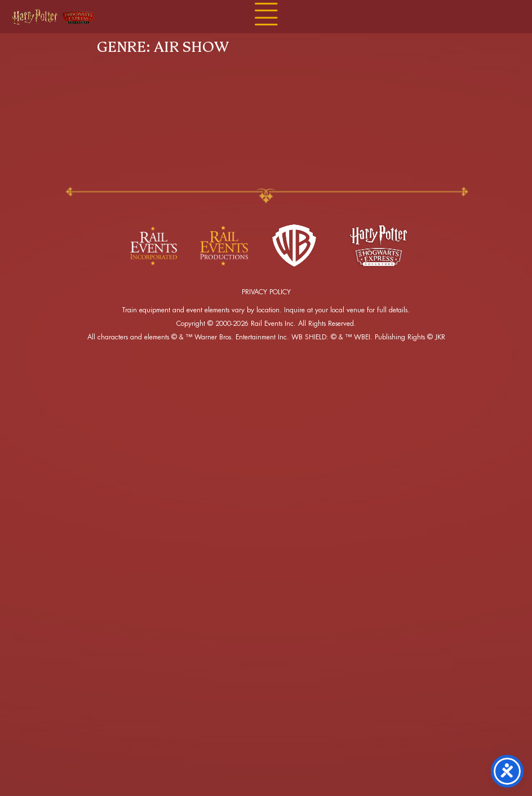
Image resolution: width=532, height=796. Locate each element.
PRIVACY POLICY (266, 292)
